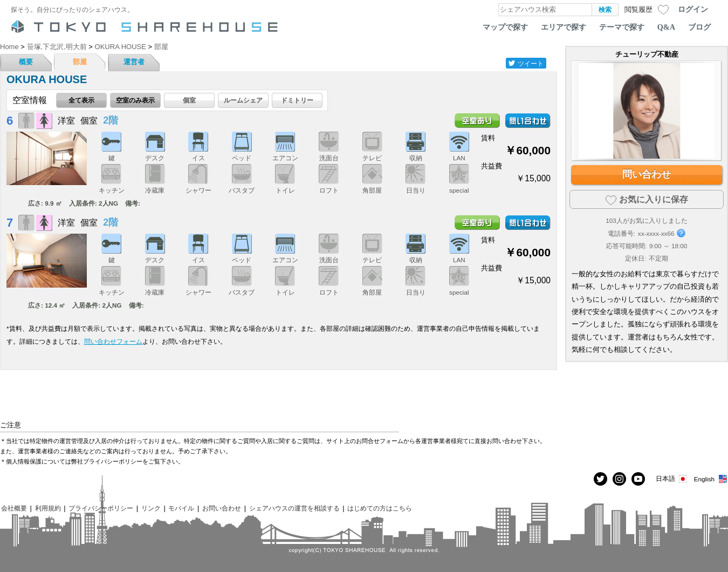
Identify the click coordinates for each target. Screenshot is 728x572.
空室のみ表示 (135, 100)
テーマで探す (622, 27)
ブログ (699, 27)
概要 (26, 62)
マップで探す (505, 27)
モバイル (181, 508)
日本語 (672, 479)
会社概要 (14, 508)
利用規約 (48, 508)
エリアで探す (564, 27)
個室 (189, 100)
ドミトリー (297, 100)
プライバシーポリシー (101, 508)
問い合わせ (647, 174)
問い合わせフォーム (113, 341)
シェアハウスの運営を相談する (294, 508)
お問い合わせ (222, 508)
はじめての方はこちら (380, 508)
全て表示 (81, 100)
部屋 (80, 62)
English (711, 479)
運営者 (134, 62)
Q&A (666, 27)
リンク (151, 508)
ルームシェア (243, 100)
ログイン (693, 9)
